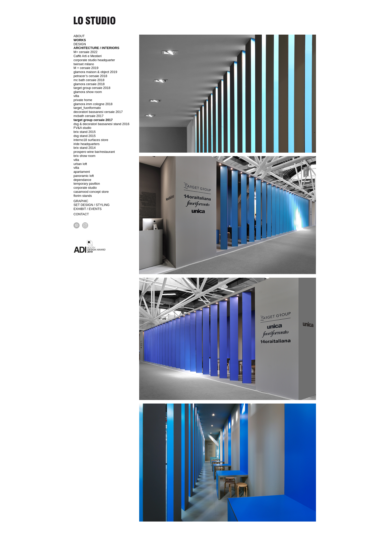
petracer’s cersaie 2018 (90, 76)
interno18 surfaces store (91, 140)
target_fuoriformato (87, 108)
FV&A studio (82, 128)
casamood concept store (91, 192)
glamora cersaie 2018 (89, 84)
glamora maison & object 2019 (95, 72)
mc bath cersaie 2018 (89, 80)
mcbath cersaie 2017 (89, 116)
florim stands (83, 196)
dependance (82, 180)
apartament (82, 172)
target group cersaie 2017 (93, 120)
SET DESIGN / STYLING (92, 205)
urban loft (80, 164)
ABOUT (79, 36)
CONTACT (81, 214)
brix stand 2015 (85, 132)
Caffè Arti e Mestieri (88, 56)
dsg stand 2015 (85, 136)
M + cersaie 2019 (86, 68)
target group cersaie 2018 (92, 88)
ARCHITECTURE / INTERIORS (96, 48)
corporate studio (85, 188)
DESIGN (80, 44)
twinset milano (84, 64)
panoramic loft (84, 176)
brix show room (84, 156)
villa (76, 96)
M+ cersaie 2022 (85, 52)
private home (83, 100)
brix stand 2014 (85, 148)
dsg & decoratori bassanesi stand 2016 (101, 124)
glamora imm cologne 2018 (93, 104)
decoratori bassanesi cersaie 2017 (98, 112)
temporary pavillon (87, 184)
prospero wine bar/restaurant (94, 152)
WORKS (80, 40)
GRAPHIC (81, 201)
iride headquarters (87, 144)
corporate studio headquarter (94, 60)
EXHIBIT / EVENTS (88, 209)
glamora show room (88, 92)
